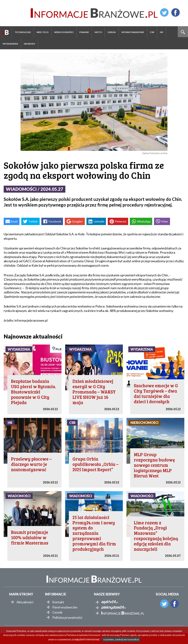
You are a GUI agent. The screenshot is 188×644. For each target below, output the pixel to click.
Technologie (23, 32)
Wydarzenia (10, 44)
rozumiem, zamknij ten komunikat (121, 639)
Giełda (112, 32)
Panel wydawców (65, 607)
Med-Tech (43, 32)
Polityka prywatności (67, 617)
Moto (98, 32)
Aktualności (25, 602)
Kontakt (58, 602)
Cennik (57, 612)
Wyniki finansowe (133, 32)
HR (161, 32)
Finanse (84, 32)
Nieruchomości (64, 32)
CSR (152, 32)
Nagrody (30, 44)
